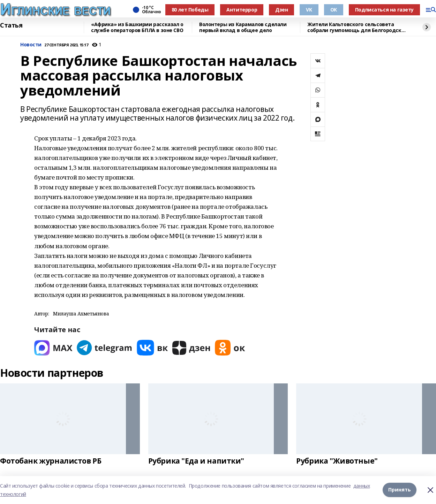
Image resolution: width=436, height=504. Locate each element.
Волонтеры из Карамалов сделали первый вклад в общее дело (243, 27)
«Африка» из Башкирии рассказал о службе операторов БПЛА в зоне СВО (137, 27)
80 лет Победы (190, 10)
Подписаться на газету (384, 10)
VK (309, 10)
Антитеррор (242, 10)
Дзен (281, 10)
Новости (31, 45)
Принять (400, 490)
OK (334, 10)
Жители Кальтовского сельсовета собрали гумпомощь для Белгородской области (358, 27)
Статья (11, 25)
